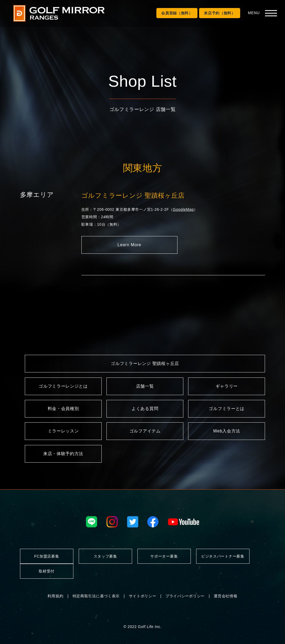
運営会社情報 (225, 596)
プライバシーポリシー (185, 596)
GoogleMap (183, 209)
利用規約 (55, 596)
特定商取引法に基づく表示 (96, 596)
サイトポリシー (143, 596)
